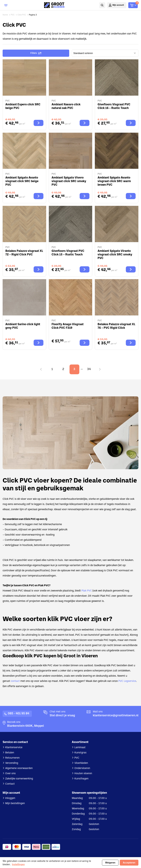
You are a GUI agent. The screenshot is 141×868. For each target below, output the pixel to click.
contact (15, 681)
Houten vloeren (83, 774)
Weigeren (110, 863)
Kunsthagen (81, 779)
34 (89, 369)
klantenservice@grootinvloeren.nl (116, 716)
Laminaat (80, 748)
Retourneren (12, 758)
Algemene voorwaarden (19, 768)
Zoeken (102, 5)
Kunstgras (80, 753)
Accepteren (129, 863)
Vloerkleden (81, 763)
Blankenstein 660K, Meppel (26, 726)
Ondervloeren (82, 768)
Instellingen (18, 864)
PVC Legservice (127, 681)
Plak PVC (87, 591)
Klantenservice (14, 748)
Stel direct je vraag (62, 716)
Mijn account (118, 5)
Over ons (10, 774)
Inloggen (10, 798)
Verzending (12, 763)
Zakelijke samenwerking (19, 779)
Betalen (10, 753)
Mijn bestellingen (15, 803)
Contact (10, 784)
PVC (77, 758)
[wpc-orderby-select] (105, 53)
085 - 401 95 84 (19, 714)
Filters (36, 53)
